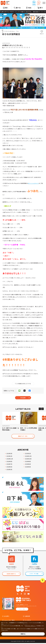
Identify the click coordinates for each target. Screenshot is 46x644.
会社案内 (7, 617)
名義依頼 (27, 617)
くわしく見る (22, 610)
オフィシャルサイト (34, 183)
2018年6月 (28, 464)
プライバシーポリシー (30, 626)
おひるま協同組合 (11, 34)
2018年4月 (28, 467)
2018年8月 (28, 462)
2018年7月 (9, 464)
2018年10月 (28, 459)
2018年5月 (9, 467)
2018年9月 (9, 462)
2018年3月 (9, 470)
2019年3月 (9, 454)
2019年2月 (28, 454)
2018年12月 (28, 456)
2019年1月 (9, 456)
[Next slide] (43, 409)
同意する (23, 634)
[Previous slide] (40, 409)
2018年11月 (10, 459)
